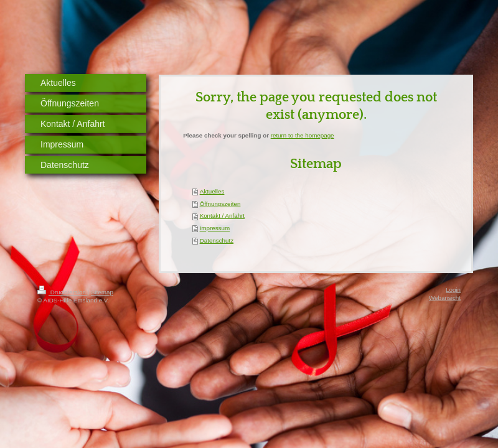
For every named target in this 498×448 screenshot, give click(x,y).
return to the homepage (303, 135)
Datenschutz (217, 240)
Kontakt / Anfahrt (222, 216)
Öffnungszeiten (220, 204)
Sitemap (102, 292)
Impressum (215, 228)
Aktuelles (212, 191)
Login (453, 290)
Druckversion (63, 292)
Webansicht (445, 298)
